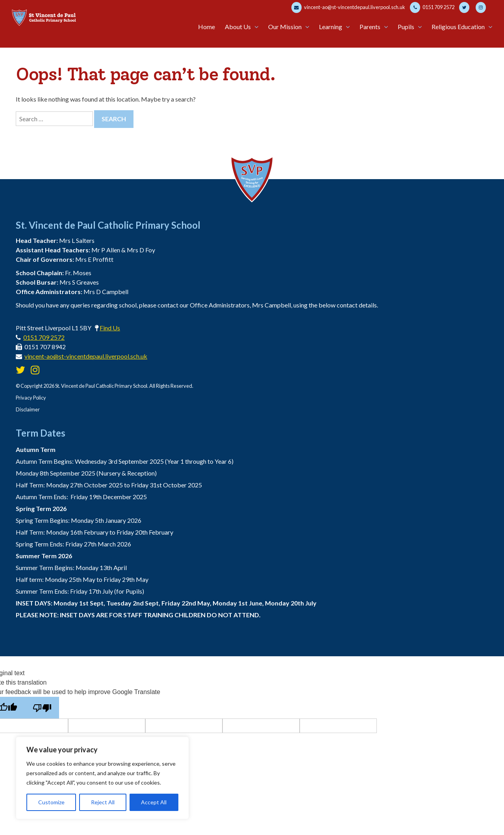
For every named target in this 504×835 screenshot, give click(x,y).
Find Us (110, 328)
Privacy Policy (31, 398)
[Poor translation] (42, 708)
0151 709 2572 (432, 7)
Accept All (154, 802)
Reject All (103, 802)
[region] (102, 778)
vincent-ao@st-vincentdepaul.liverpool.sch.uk (348, 7)
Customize (51, 802)
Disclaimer (28, 409)
